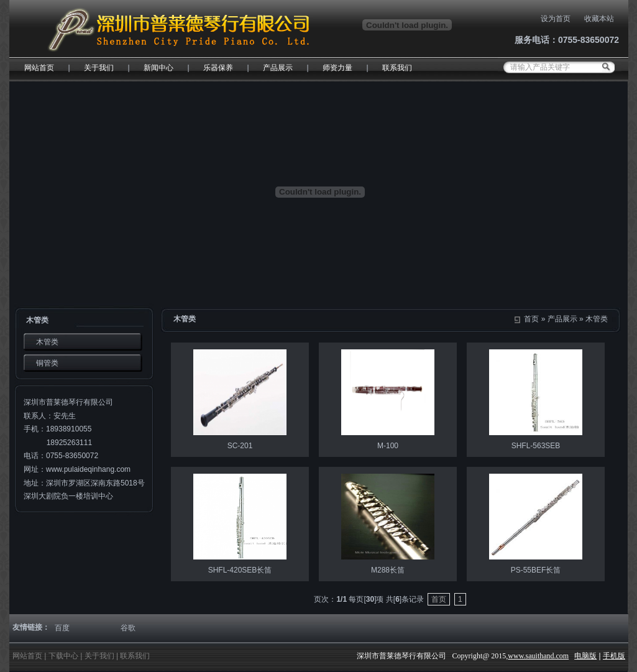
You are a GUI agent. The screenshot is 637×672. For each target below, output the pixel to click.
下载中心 (63, 656)
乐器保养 (218, 68)
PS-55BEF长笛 (536, 570)
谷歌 (128, 628)
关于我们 (99, 68)
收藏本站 (599, 19)
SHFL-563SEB (536, 446)
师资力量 (337, 68)
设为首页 (556, 19)
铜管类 (47, 363)
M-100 (388, 446)
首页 (531, 319)
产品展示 (278, 68)
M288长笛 (388, 570)
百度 (62, 628)
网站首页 (39, 68)
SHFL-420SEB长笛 (240, 570)
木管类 (597, 319)
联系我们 (397, 68)
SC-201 (240, 446)
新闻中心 (158, 68)
